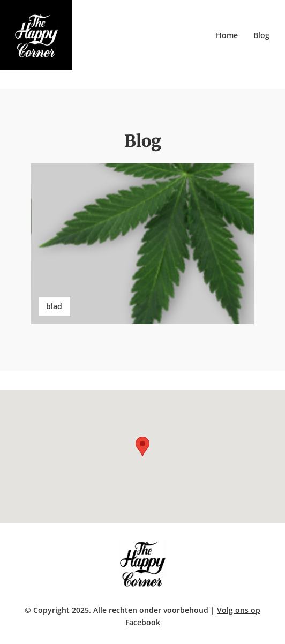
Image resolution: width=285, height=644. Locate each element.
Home (227, 35)
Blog (261, 35)
